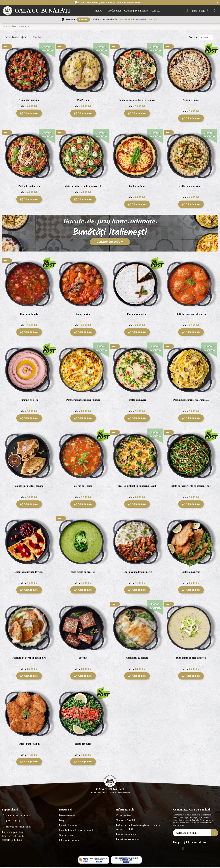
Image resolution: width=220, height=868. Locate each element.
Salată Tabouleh (83, 744)
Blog (61, 821)
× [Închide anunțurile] (217, 2)
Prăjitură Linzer (191, 101)
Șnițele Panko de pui (29, 744)
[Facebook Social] (176, 849)
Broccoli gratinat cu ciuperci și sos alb (137, 487)
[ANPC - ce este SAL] (94, 861)
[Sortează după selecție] (204, 38)
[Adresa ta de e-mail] (192, 833)
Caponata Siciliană (29, 101)
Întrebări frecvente (68, 826)
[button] (100, 11)
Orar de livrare (66, 836)
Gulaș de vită (83, 315)
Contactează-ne (123, 816)
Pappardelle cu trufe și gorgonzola (191, 401)
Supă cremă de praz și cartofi (191, 658)
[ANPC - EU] (126, 861)
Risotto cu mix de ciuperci (191, 187)
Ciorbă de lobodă (29, 315)
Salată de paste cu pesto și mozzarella (83, 187)
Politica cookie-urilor (126, 835)
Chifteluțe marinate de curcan (191, 315)
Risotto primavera (137, 401)
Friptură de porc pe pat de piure (29, 658)
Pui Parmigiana (137, 187)
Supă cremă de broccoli (83, 573)
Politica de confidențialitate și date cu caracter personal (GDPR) (138, 828)
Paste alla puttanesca (29, 187)
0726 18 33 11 (13, 822)
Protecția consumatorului (128, 840)
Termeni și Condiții (125, 821)
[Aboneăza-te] (215, 833)
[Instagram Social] (183, 849)
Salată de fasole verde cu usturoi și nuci (191, 487)
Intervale (83, 20)
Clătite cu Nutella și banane (29, 487)
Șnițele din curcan (191, 573)
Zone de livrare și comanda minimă (76, 831)
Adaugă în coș (29, 114)
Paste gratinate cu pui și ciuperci (83, 401)
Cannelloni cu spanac (137, 658)
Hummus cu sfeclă (29, 401)
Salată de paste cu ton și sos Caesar (137, 101)
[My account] (201, 11)
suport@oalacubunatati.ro (19, 827)
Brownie (83, 658)
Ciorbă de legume (83, 487)
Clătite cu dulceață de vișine (29, 573)
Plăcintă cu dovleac (137, 315)
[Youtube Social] (190, 849)
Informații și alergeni (69, 841)
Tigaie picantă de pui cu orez (137, 573)
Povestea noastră (67, 816)
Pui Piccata (83, 101)
